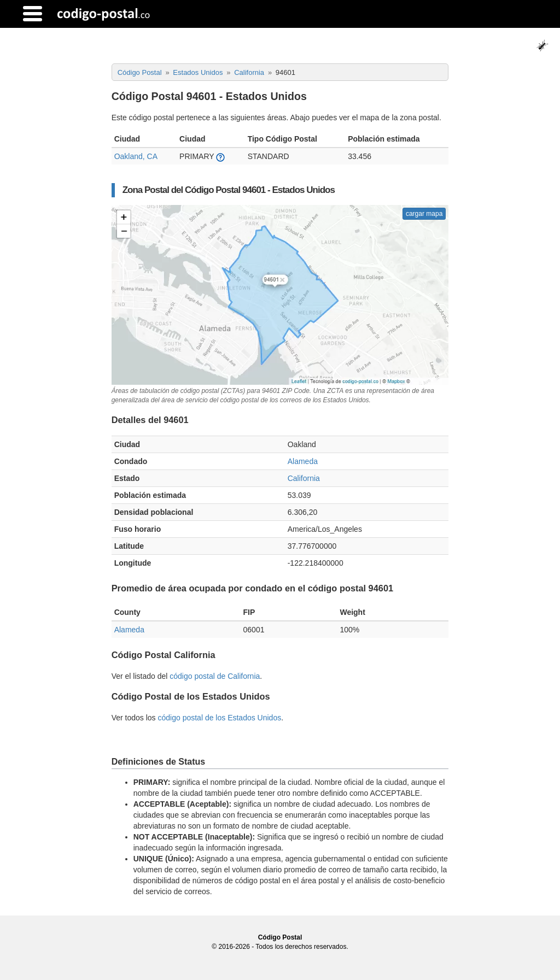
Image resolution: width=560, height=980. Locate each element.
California (304, 478)
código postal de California (215, 676)
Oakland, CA (136, 156)
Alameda (303, 461)
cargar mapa (424, 214)
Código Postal (280, 937)
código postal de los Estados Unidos (219, 718)
